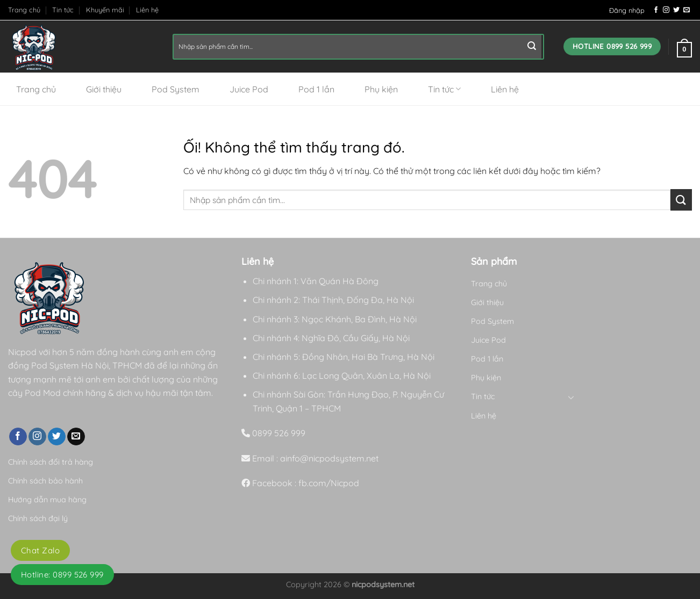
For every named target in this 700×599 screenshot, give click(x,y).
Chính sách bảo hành (45, 481)
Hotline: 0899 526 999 (62, 575)
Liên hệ (147, 10)
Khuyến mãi (105, 10)
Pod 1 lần (316, 89)
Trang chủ (24, 10)
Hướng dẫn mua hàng (47, 500)
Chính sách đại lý (38, 518)
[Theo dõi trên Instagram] (666, 10)
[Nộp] (532, 47)
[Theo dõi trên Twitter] (676, 10)
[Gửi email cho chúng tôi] (687, 10)
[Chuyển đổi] (572, 397)
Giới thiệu (104, 89)
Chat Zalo (40, 550)
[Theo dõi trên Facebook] (656, 10)
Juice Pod (249, 89)
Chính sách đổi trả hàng (51, 462)
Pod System (176, 89)
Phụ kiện (381, 89)
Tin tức (63, 10)
